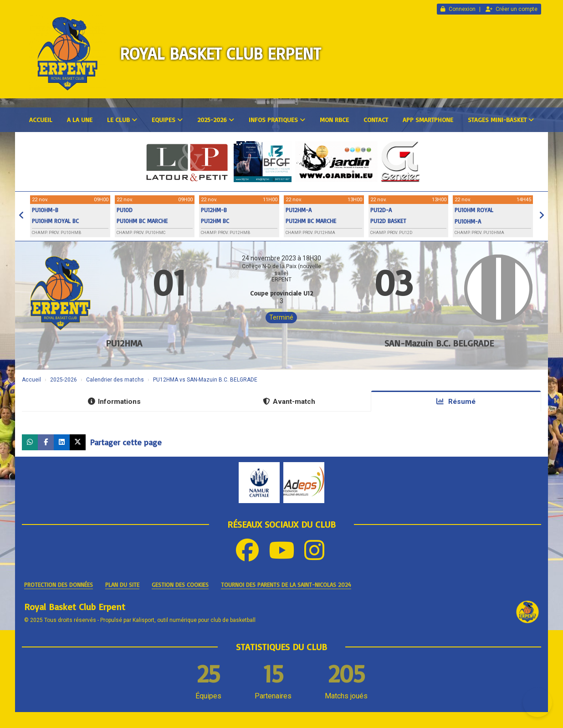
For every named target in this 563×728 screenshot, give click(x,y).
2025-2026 (216, 120)
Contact (376, 120)
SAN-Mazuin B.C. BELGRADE (439, 343)
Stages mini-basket (501, 120)
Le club (122, 120)
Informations (114, 402)
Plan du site (122, 585)
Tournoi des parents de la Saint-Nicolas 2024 (286, 585)
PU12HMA (124, 343)
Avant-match (289, 402)
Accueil (41, 120)
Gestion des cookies (180, 585)
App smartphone (428, 120)
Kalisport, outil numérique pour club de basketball (194, 620)
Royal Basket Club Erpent (220, 53)
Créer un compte (512, 9)
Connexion (458, 9)
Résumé (456, 402)
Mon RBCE (334, 120)
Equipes (167, 120)
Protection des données (59, 585)
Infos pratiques (277, 120)
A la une (80, 120)
